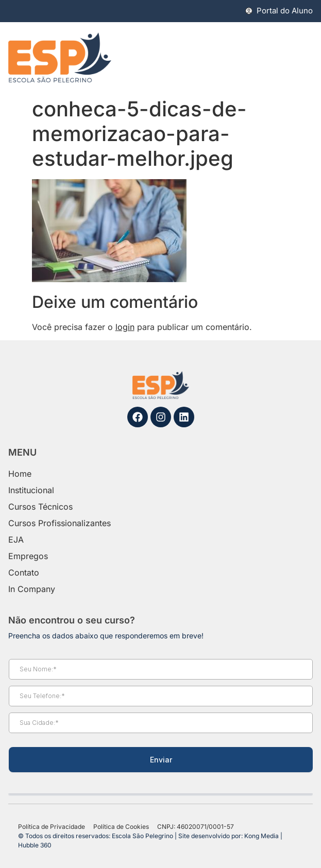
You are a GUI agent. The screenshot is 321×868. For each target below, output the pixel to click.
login (125, 327)
